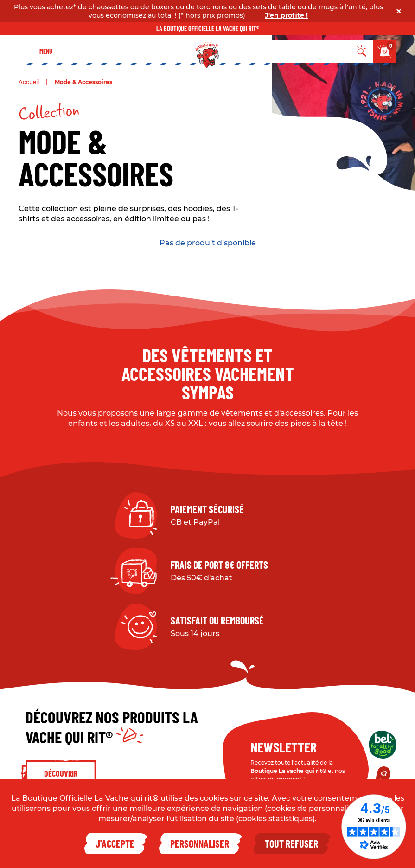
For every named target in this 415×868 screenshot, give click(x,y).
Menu (46, 51)
